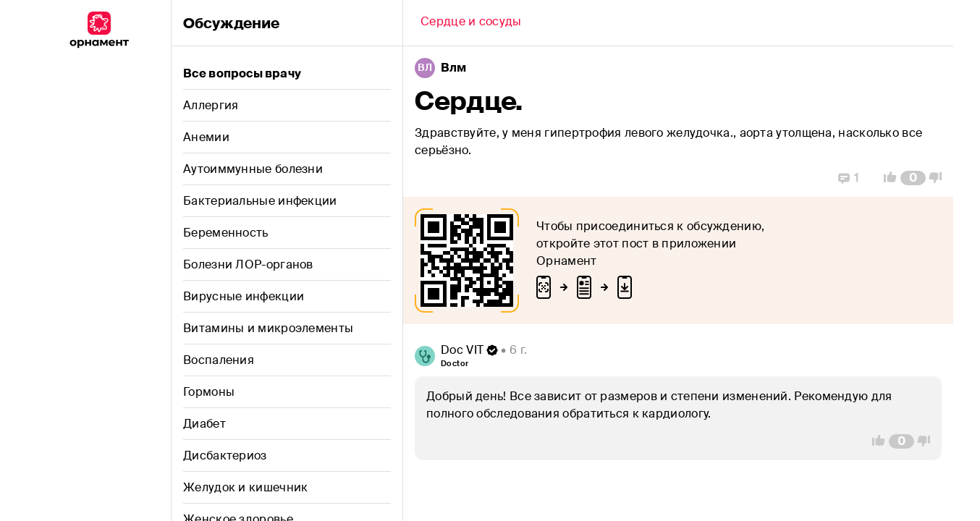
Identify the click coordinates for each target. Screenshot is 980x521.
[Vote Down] (939, 178)
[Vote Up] (886, 178)
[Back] (471, 23)
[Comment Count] (913, 178)
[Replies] (849, 178)
